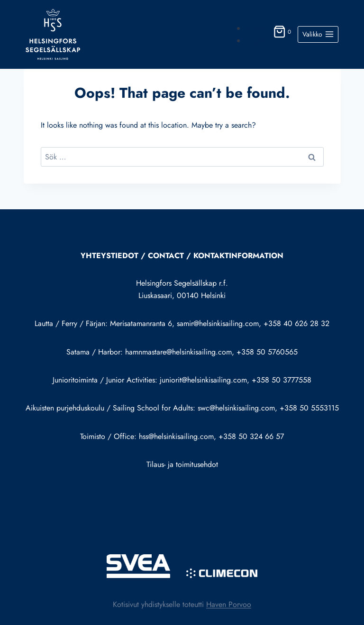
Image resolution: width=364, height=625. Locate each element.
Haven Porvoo (229, 604)
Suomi (255, 28)
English (257, 41)
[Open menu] (318, 35)
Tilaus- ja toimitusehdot (182, 464)
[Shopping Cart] (283, 34)
